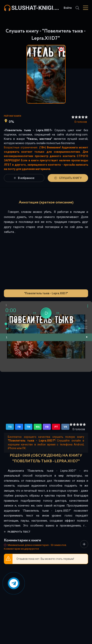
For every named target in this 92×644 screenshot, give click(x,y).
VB (47, 427)
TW (28, 427)
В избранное (24, 178)
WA (38, 427)
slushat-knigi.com (36, 8)
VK (65, 427)
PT (56, 427)
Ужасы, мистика (39, 139)
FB (19, 427)
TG (10, 427)
